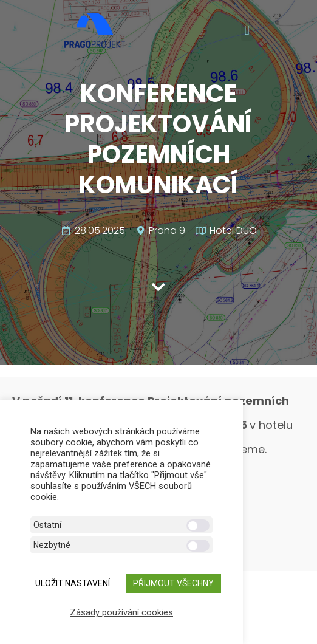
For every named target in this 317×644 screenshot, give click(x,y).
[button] (247, 31)
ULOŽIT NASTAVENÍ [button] (73, 583)
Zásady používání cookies (121, 612)
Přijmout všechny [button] (173, 583)
